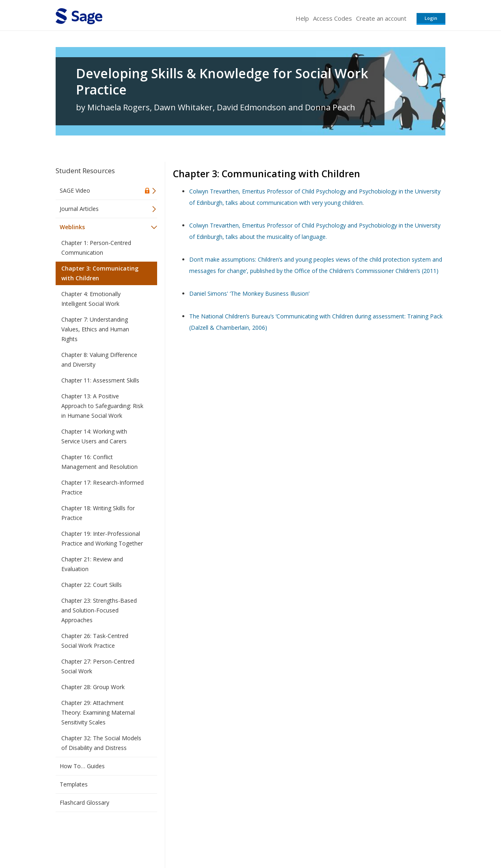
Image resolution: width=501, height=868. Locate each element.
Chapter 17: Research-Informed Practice (103, 487)
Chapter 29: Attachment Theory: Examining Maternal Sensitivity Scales (98, 712)
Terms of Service (297, 838)
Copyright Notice (347, 838)
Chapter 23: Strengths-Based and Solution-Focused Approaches (99, 610)
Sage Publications (102, 838)
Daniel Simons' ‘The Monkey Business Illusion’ (249, 293)
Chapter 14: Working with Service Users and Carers (94, 436)
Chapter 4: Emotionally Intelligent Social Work (91, 299)
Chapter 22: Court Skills (92, 585)
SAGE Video (75, 190)
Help (302, 18)
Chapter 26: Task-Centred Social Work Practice (95, 641)
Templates (74, 784)
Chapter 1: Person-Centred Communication (96, 248)
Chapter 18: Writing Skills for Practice (98, 513)
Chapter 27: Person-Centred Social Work (98, 666)
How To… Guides (82, 766)
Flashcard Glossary (84, 802)
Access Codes (333, 18)
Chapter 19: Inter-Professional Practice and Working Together (102, 538)
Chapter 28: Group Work (93, 687)
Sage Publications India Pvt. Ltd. (173, 838)
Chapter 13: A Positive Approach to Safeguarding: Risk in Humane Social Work (102, 406)
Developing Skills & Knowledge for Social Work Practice (222, 82)
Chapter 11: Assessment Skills (100, 380)
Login (431, 18)
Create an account (381, 18)
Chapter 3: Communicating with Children (100, 273)
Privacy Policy (392, 838)
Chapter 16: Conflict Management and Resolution (99, 462)
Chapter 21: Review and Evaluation (92, 564)
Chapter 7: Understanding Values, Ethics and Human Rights (95, 329)
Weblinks (72, 227)
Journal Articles (79, 209)
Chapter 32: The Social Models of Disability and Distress (101, 743)
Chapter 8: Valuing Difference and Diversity (99, 360)
